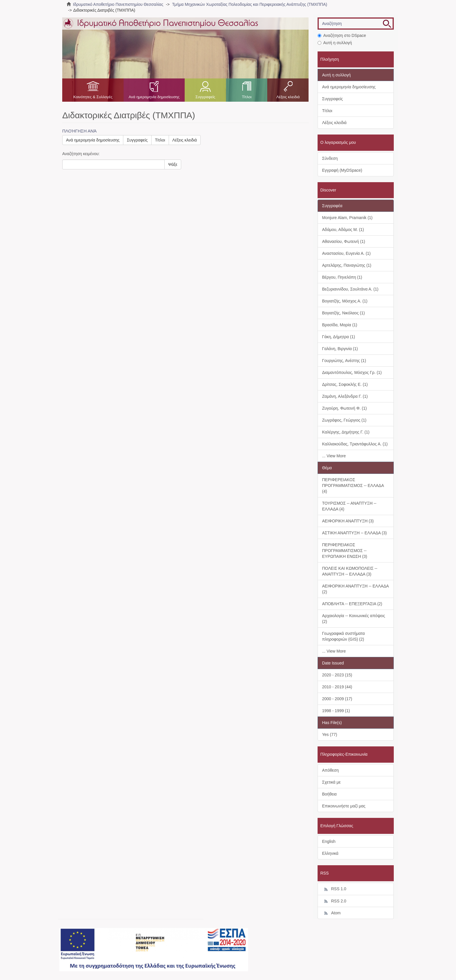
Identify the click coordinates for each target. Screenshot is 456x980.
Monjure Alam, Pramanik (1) (348, 218)
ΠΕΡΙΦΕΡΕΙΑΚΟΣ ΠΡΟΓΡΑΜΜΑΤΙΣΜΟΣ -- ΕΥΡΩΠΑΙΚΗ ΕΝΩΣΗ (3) (345, 551)
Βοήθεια (329, 794)
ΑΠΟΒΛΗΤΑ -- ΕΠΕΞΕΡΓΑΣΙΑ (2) (352, 604)
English (329, 841)
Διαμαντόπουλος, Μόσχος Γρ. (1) (352, 372)
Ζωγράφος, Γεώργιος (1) (344, 420)
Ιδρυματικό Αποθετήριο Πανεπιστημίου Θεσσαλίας (118, 4)
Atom (332, 913)
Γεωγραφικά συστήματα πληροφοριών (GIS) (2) (344, 636)
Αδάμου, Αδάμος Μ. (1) (343, 230)
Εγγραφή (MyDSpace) (342, 170)
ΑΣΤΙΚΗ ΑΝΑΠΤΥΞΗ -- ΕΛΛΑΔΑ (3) (355, 533)
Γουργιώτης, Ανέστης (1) (344, 361)
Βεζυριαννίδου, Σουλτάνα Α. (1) (350, 289)
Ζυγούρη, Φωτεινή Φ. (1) (345, 408)
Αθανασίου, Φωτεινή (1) (344, 241)
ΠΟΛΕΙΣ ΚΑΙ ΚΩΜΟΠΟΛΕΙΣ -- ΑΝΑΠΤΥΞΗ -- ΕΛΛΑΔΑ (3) (350, 571)
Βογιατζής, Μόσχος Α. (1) (345, 301)
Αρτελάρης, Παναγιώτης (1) (347, 265)
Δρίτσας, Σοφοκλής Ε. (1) (345, 384)
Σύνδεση (330, 158)
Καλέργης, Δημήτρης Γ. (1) (346, 432)
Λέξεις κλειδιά (288, 97)
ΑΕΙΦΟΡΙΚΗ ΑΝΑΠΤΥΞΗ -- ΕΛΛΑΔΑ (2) (356, 589)
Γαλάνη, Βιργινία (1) (340, 349)
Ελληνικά (330, 853)
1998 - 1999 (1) (336, 711)
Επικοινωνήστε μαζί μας (344, 806)
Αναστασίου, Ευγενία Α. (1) (347, 253)
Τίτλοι (247, 97)
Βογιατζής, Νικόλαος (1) (344, 313)
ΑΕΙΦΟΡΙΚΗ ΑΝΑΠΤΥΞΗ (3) (348, 521)
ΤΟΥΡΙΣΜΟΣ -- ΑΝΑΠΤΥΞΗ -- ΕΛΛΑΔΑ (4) (349, 506)
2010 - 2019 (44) (337, 687)
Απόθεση (331, 770)
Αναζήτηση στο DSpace (342, 35)
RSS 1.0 (334, 889)
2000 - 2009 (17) (337, 699)
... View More (334, 456)
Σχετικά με (332, 782)
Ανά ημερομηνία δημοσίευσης (154, 97)
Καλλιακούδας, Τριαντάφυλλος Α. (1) (355, 444)
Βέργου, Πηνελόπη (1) (342, 277)
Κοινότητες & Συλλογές (93, 97)
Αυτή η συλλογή (335, 43)
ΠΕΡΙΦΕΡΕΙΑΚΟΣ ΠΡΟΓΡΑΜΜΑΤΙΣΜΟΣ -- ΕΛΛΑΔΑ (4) (353, 485)
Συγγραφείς (205, 97)
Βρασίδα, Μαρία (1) (340, 325)
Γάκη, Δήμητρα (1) (339, 337)
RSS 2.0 (334, 901)
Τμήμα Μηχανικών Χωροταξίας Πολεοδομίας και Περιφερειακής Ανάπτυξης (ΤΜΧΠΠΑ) (250, 4)
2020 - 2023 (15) (337, 675)
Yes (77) (330, 734)
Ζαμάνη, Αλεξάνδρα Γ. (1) (345, 396)
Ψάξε (173, 164)
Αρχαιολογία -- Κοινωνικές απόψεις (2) (354, 619)
